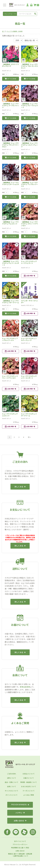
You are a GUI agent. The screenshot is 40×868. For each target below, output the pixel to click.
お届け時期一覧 (29, 276)
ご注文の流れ (12, 774)
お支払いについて (29, 774)
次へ (29, 437)
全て (3, 31)
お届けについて (29, 778)
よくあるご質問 (29, 795)
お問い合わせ (20, 821)
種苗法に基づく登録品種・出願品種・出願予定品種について (20, 855)
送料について (12, 778)
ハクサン (20, 813)
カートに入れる (11, 79)
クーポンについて (29, 791)
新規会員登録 (25, 687)
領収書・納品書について (29, 782)
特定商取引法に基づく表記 (20, 848)
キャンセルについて (12, 791)
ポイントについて (12, 795)
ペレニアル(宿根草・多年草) (15, 31)
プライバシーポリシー (20, 844)
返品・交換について (12, 782)
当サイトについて (20, 841)
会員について (12, 786)
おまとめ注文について (29, 786)
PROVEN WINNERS (20, 805)
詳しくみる (20, 487)
